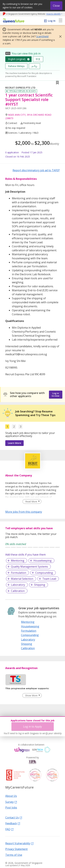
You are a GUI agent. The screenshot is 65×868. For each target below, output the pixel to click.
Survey (11, 802)
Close (56, 6)
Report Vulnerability (19, 843)
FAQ (9, 829)
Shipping (40, 585)
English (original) (17, 59)
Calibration (18, 591)
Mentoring (18, 561)
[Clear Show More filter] (32, 696)
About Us (11, 796)
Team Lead (49, 579)
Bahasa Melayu (16, 66)
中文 (38, 59)
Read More (31, 501)
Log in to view (56, 395)
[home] (13, 21)
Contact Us (14, 817)
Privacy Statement (16, 849)
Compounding (44, 573)
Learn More (14, 443)
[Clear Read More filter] (32, 502)
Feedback (13, 823)
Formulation (19, 573)
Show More (31, 695)
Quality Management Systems (29, 567)
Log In (52, 21)
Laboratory (18, 585)
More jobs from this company (24, 512)
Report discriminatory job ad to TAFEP (36, 170)
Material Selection (22, 579)
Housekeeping (43, 561)
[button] (59, 36)
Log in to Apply (32, 727)
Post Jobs (11, 807)
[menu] (61, 21)
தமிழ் (34, 66)
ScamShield (42, 36)
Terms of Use (14, 855)
